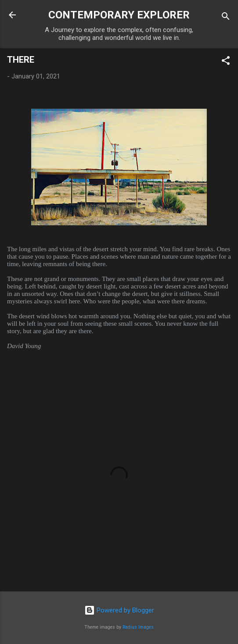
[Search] (226, 18)
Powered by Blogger (119, 610)
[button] (226, 62)
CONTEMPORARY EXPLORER (119, 15)
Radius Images (138, 627)
